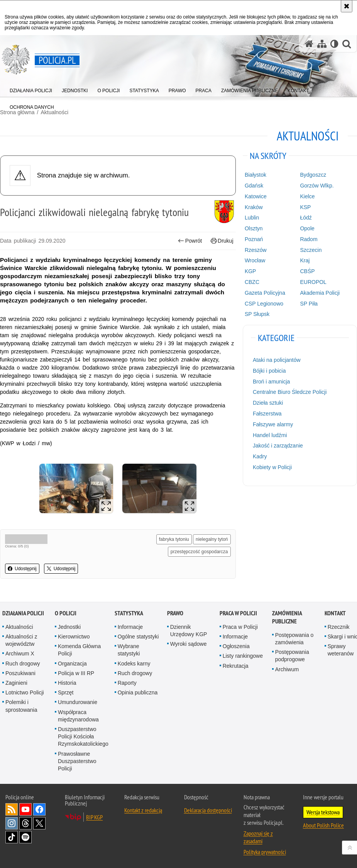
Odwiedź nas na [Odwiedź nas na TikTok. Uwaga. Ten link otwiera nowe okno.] (12, 837)
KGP (250, 271)
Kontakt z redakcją (143, 810)
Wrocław (255, 260)
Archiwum (287, 669)
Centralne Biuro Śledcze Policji (290, 392)
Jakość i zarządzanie (278, 446)
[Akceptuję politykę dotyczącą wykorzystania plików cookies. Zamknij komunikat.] (347, 6)
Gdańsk (254, 186)
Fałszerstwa (267, 414)
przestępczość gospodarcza (199, 552)
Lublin (252, 218)
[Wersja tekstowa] (334, 44)
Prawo (175, 613)
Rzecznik (339, 627)
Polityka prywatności (265, 852)
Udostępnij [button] (22, 569)
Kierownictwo (74, 637)
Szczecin (311, 250)
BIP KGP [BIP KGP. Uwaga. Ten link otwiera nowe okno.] (94, 817)
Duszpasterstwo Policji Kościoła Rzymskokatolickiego (83, 736)
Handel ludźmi (270, 435)
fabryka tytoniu (174, 539)
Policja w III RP (76, 673)
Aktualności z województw (21, 640)
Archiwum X (20, 654)
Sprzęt (66, 692)
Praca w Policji (238, 613)
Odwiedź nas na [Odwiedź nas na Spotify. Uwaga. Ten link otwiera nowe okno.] (25, 837)
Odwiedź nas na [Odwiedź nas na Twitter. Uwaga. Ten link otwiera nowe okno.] (39, 823)
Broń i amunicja (272, 382)
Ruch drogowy (23, 664)
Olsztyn (254, 228)
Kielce (307, 196)
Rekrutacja (236, 666)
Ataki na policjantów (277, 360)
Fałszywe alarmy (273, 424)
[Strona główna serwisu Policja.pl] (309, 44)
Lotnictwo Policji (25, 692)
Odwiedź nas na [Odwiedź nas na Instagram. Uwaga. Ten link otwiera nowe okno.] (12, 823)
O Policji (66, 613)
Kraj (305, 260)
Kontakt (335, 613)
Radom (309, 239)
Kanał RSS (12, 809)
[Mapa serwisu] (322, 44)
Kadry (260, 456)
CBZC (252, 282)
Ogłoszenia (236, 646)
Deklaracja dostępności (208, 810)
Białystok (255, 175)
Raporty (127, 683)
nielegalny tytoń (212, 539)
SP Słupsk (257, 314)
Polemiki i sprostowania (21, 706)
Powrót (190, 241)
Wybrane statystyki (129, 650)
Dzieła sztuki (268, 403)
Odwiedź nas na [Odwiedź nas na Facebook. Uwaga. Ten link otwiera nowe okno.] (39, 809)
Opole (307, 228)
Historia (67, 683)
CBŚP (307, 271)
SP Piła (309, 304)
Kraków (254, 207)
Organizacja (72, 664)
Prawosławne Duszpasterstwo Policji (77, 761)
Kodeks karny (134, 664)
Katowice (256, 196)
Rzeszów (256, 250)
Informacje (130, 627)
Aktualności (19, 627)
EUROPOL (313, 282)
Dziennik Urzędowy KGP (189, 631)
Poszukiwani (20, 673)
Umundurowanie (78, 702)
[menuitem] (31, 89)
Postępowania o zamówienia (294, 639)
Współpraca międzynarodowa (78, 716)
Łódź (306, 218)
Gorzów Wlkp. (317, 186)
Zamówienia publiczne (287, 617)
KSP (305, 207)
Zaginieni (16, 683)
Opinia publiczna (138, 692)
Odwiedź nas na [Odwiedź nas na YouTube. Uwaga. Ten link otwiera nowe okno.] (25, 809)
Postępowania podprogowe (292, 656)
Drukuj (222, 241)
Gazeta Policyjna (265, 293)
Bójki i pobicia (269, 371)
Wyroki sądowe (189, 644)
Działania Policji (23, 613)
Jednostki (69, 627)
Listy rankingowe (243, 656)
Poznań (254, 239)
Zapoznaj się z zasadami (258, 837)
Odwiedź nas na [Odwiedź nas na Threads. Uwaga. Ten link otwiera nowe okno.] (25, 823)
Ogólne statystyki (138, 637)
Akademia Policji (320, 293)
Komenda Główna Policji (79, 650)
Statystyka (129, 613)
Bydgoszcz (313, 175)
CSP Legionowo (264, 304)
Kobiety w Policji (272, 467)
